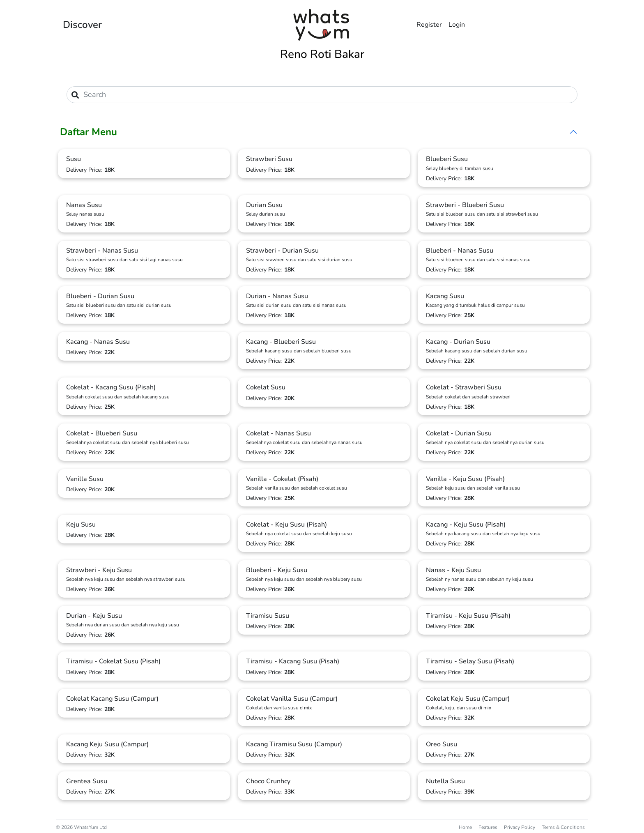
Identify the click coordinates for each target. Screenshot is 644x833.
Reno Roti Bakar (322, 54)
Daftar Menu (89, 132)
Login (457, 25)
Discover (82, 25)
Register (429, 25)
